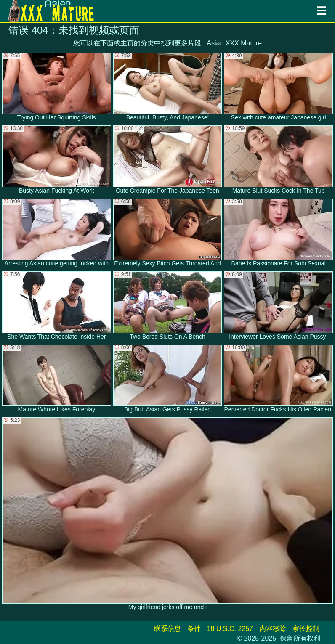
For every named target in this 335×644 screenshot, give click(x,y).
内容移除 (273, 629)
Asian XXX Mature (234, 43)
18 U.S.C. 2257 (230, 629)
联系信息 (167, 629)
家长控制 (306, 629)
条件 (194, 629)
